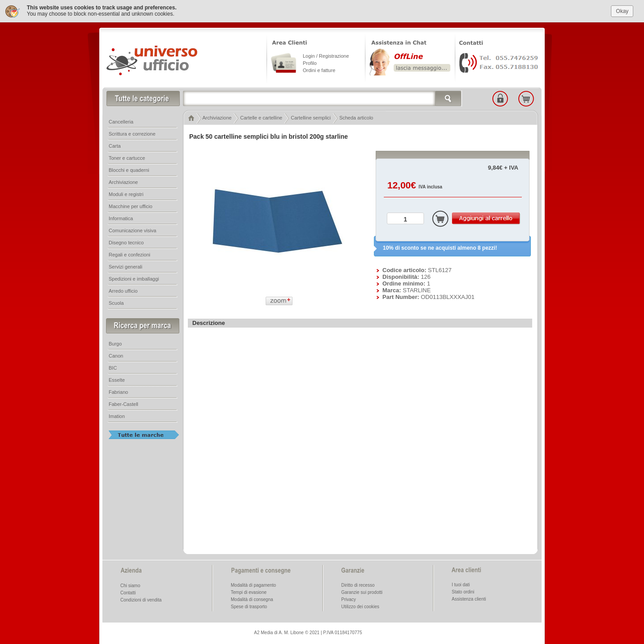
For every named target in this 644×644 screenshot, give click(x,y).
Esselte (117, 380)
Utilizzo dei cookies (360, 607)
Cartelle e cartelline (261, 118)
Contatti (128, 593)
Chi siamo (130, 586)
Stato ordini (463, 592)
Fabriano (118, 392)
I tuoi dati (461, 585)
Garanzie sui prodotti (362, 592)
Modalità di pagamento (253, 585)
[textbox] (322, 98)
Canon (116, 356)
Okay (622, 11)
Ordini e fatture (319, 70)
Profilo (310, 63)
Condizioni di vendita (141, 600)
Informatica (121, 218)
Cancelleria (121, 122)
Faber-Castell (123, 404)
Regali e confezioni (129, 255)
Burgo (115, 344)
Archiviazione (217, 118)
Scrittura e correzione (132, 134)
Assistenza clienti (469, 599)
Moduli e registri (126, 194)
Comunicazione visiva (132, 230)
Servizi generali (125, 267)
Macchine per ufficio (131, 206)
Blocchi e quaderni (129, 170)
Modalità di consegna (252, 599)
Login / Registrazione (326, 56)
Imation (117, 416)
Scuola (116, 303)
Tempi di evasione (249, 592)
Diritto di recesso (358, 585)
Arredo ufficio (123, 291)
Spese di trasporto (249, 607)
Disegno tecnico (126, 243)
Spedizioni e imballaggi (134, 279)
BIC (113, 368)
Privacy (349, 599)
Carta (115, 146)
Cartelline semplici (311, 118)
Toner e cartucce (127, 158)
